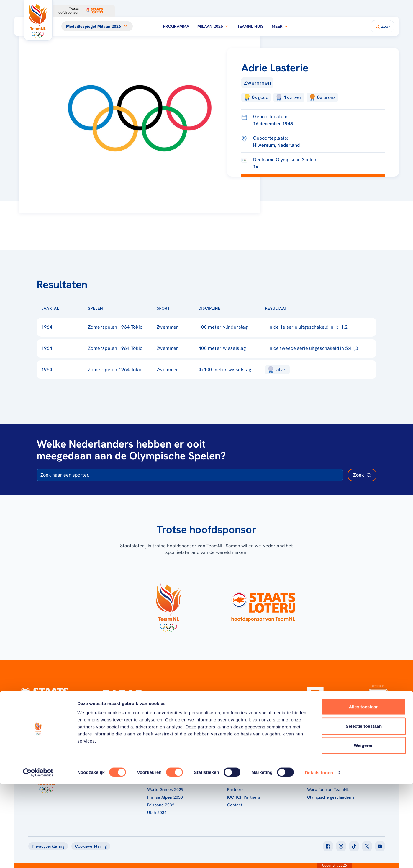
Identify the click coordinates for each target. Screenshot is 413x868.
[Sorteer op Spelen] (112, 308)
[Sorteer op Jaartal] (68, 308)
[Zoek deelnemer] (362, 475)
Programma (176, 26)
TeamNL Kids (239, 774)
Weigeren (364, 829)
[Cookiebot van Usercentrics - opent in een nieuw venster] (38, 856)
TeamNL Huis (250, 26)
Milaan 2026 (213, 26)
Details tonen (319, 856)
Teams (313, 774)
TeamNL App (319, 766)
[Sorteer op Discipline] (230, 308)
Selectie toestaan (364, 810)
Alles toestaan (364, 790)
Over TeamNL (240, 766)
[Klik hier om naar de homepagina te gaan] (38, 20)
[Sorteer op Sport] (179, 308)
